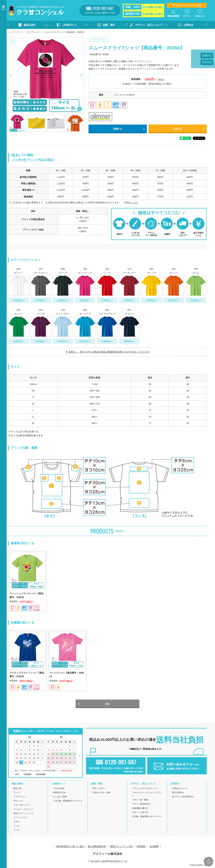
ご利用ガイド (69, 25)
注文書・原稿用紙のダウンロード (147, 818)
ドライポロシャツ (21, 806)
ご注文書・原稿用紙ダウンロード (68, 802)
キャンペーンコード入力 (188, 5)
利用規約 (141, 847)
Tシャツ (17, 794)
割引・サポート (100, 789)
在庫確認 (17, 300)
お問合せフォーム (180, 789)
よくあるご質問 (60, 798)
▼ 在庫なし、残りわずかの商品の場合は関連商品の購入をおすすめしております (107, 352)
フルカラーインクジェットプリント (147, 795)
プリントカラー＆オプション (145, 789)
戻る (107, 705)
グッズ (16, 831)
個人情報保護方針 (97, 847)
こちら (135, 203)
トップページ (14, 32)
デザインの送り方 (140, 813)
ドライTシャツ (32, 32)
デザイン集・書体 (140, 801)
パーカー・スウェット (23, 810)
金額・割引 (109, 25)
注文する (178, 129)
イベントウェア (20, 819)
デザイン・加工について (149, 25)
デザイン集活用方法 (141, 805)
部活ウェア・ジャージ (23, 814)
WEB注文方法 (59, 794)
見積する (118, 129)
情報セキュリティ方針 (121, 847)
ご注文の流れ (59, 789)
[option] (46, 75)
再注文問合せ (178, 794)
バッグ (16, 827)
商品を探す (30, 25)
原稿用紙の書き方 (140, 809)
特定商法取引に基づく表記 (70, 847)
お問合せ (188, 25)
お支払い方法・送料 (102, 794)
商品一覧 (17, 789)
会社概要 (154, 847)
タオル (16, 823)
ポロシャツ (18, 802)
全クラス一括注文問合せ (183, 798)
